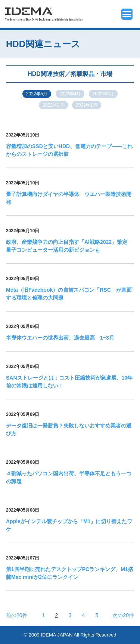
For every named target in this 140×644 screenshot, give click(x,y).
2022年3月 (103, 94)
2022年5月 (37, 94)
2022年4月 (70, 94)
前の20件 (17, 615)
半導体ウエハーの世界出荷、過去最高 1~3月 (60, 338)
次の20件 (123, 615)
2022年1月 (86, 105)
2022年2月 (53, 105)
